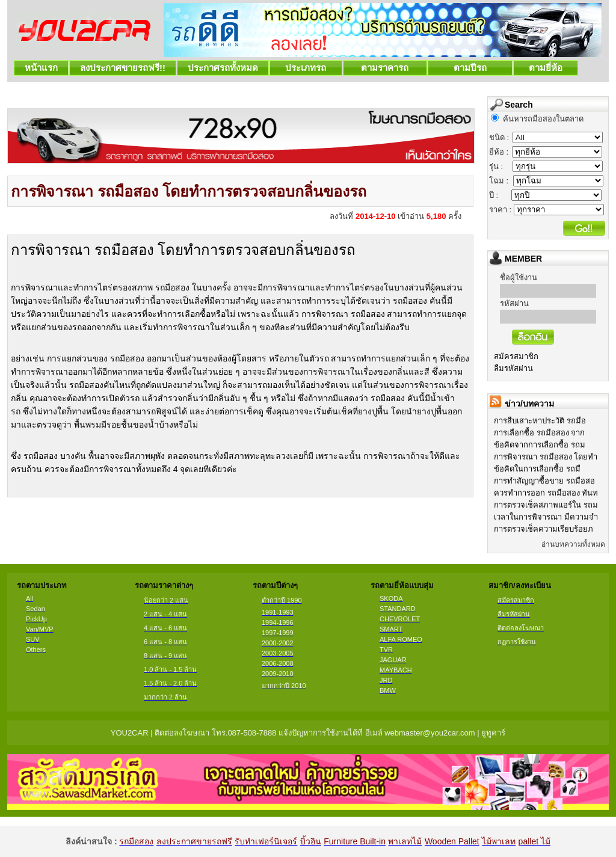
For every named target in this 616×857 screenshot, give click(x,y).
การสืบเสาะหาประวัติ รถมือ (540, 421)
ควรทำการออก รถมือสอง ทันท (546, 493)
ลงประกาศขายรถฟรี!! (123, 68)
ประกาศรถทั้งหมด (223, 68)
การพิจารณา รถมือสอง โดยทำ (546, 457)
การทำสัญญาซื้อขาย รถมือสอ (544, 481)
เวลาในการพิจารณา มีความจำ (546, 517)
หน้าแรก (41, 68)
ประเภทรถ (306, 68)
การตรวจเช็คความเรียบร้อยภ (544, 529)
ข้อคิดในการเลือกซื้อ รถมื (537, 469)
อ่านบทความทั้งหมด (573, 544)
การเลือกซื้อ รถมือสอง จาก (539, 433)
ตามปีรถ (470, 68)
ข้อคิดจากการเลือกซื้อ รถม (540, 445)
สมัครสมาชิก (516, 356)
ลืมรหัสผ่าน (513, 368)
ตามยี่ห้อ (546, 68)
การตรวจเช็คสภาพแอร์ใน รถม (546, 505)
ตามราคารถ (385, 68)
